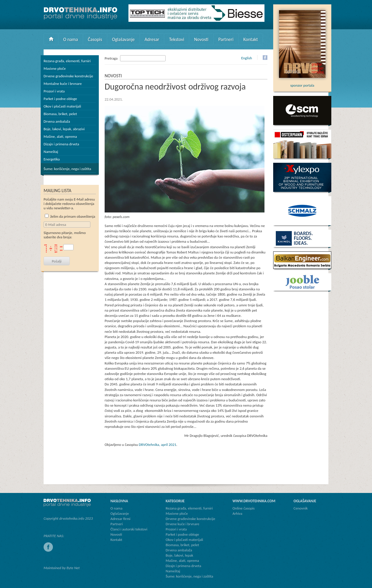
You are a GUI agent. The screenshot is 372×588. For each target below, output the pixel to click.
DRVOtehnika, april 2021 (158, 445)
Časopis (95, 39)
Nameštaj (51, 152)
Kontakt (251, 39)
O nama (71, 39)
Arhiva (237, 513)
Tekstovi (177, 39)
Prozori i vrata (54, 91)
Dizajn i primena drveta (61, 144)
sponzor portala (302, 83)
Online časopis (244, 508)
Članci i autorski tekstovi (129, 529)
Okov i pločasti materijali (62, 106)
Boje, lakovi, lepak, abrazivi (64, 129)
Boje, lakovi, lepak (179, 555)
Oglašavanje (123, 39)
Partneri (226, 39)
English (247, 58)
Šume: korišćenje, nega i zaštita (67, 169)
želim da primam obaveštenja (70, 216)
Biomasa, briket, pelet (60, 114)
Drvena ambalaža (57, 121)
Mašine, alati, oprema (60, 136)
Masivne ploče (55, 68)
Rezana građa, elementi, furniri (67, 61)
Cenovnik (301, 508)
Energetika (52, 159)
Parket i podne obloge (60, 99)
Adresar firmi (120, 519)
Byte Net (73, 568)
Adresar (152, 39)
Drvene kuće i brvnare (183, 524)
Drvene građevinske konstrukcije (68, 76)
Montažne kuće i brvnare (63, 84)
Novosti (201, 39)
